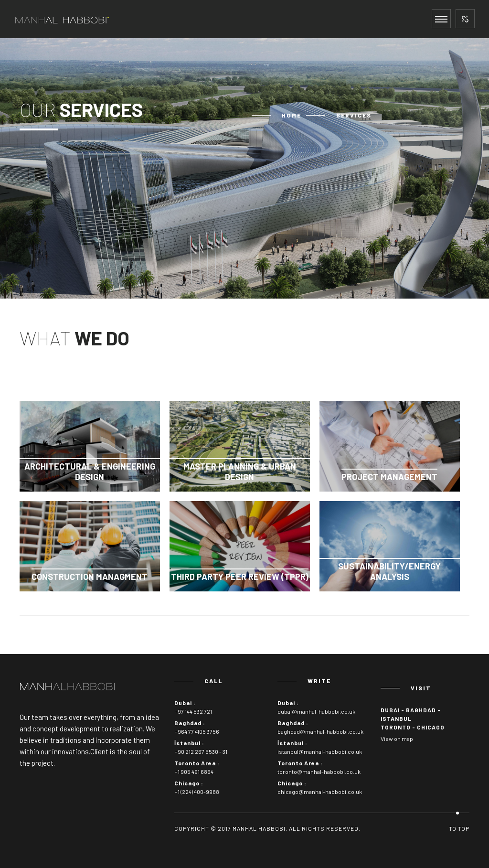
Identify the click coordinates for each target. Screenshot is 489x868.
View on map (397, 739)
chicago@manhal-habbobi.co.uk (320, 792)
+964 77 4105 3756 (197, 731)
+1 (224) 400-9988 (197, 792)
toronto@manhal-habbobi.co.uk (319, 772)
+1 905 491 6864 (194, 772)
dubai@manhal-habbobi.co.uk (316, 711)
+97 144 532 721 (193, 711)
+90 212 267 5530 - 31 (201, 751)
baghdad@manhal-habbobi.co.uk (320, 731)
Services (354, 115)
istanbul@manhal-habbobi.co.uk (320, 751)
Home (292, 115)
